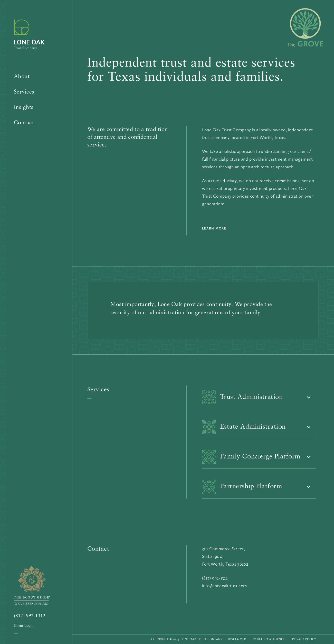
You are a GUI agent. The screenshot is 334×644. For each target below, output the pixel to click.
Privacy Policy (304, 639)
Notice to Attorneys (269, 639)
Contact (24, 123)
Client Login (24, 626)
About (22, 77)
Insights (24, 108)
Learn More (214, 228)
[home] (33, 39)
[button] (259, 397)
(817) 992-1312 (30, 616)
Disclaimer (237, 639)
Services (24, 92)
